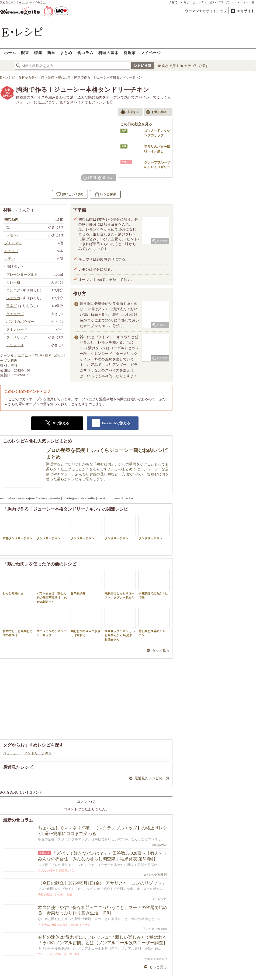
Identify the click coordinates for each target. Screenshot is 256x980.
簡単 (51, 53)
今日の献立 (45, 894)
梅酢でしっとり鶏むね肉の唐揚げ (18, 622)
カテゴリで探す (196, 66)
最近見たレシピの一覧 (152, 778)
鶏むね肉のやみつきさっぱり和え (86, 622)
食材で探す (170, 66)
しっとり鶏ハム (18, 583)
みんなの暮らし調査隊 (53, 871)
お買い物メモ (158, 112)
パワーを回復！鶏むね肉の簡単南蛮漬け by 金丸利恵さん (52, 587)
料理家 (130, 53)
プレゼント (226, 2)
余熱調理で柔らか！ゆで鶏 (154, 585)
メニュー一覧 (246, 2)
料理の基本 (108, 53)
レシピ (59, 894)
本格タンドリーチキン (18, 527)
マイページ (151, 53)
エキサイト (246, 11)
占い (213, 2)
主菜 (14, 365)
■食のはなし (60, 925)
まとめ (66, 53)
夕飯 (69, 894)
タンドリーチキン (52, 527)
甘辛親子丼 (86, 583)
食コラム (85, 53)
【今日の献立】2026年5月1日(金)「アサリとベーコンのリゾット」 (102, 883)
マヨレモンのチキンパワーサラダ (52, 622)
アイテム (44, 925)
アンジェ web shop (155, 929)
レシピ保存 (108, 194)
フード (42, 954)
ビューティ (200, 2)
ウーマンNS (71, 954)
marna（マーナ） (82, 925)
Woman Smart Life (155, 958)
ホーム (10, 53)
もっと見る (161, 650)
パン (73, 871)
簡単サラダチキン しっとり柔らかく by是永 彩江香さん (120, 624)
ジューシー (12, 753)
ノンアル (55, 954)
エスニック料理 (30, 355)
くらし (185, 2)
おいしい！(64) (72, 194)
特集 (38, 53)
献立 (25, 53)
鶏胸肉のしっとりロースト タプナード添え (120, 585)
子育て (173, 2)
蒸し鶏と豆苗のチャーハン (154, 622)
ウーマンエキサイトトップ (206, 11)
